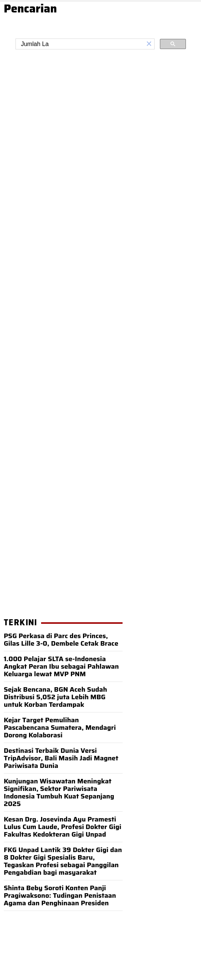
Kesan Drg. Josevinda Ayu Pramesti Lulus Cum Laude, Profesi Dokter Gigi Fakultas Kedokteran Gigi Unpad (63, 827)
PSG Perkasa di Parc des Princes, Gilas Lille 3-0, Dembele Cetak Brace (61, 640)
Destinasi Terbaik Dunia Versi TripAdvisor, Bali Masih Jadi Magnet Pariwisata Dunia (61, 758)
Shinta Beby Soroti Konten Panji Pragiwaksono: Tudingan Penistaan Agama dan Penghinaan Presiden (60, 895)
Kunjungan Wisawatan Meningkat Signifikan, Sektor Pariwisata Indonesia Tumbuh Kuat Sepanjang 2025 (59, 792)
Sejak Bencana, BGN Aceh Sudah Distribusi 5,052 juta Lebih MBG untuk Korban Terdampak (55, 697)
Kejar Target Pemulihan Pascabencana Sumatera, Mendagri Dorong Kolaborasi (60, 728)
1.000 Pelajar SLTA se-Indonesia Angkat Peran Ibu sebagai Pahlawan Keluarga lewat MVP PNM (61, 666)
